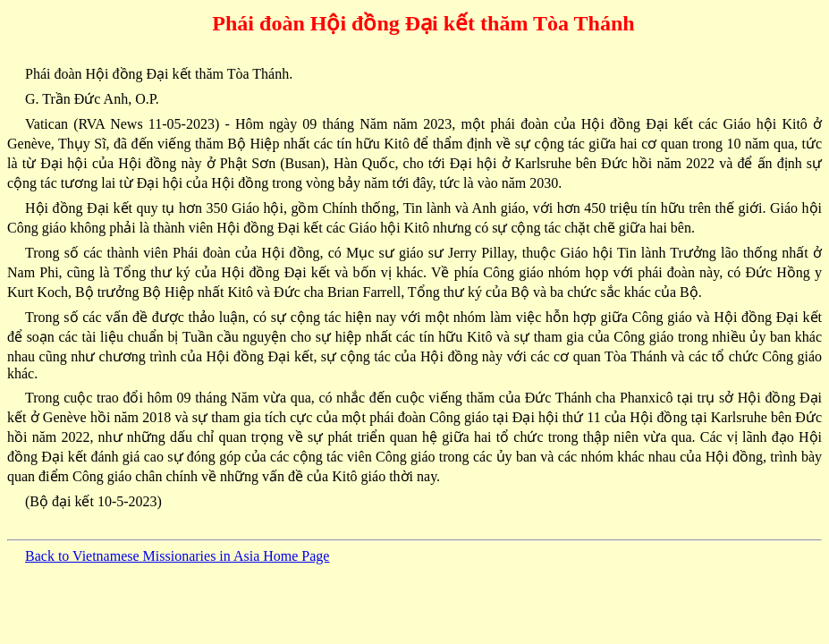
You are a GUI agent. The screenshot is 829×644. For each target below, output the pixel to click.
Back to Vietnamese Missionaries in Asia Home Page (177, 556)
